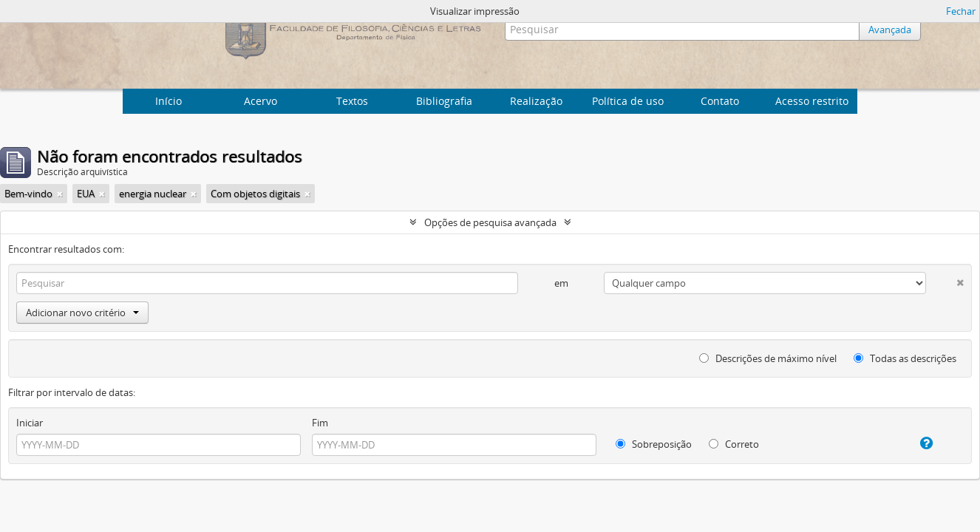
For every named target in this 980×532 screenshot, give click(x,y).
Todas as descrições (905, 358)
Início (169, 101)
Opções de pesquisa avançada (490, 222)
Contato (720, 101)
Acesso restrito (812, 101)
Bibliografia (444, 101)
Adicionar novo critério (82, 313)
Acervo (261, 101)
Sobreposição (654, 444)
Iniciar (30, 423)
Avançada (890, 30)
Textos (352, 101)
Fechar (961, 11)
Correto (734, 444)
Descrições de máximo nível (768, 358)
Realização (536, 101)
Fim (320, 423)
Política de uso (628, 101)
